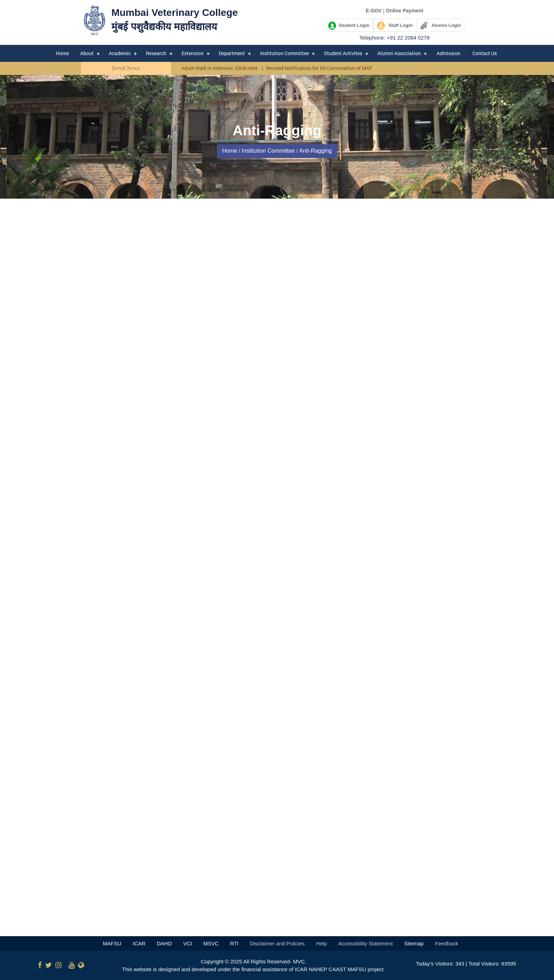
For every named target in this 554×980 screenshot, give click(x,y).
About (87, 53)
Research (156, 53)
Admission (449, 53)
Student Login (349, 25)
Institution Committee (284, 53)
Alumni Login (441, 25)
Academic (120, 53)
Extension (193, 53)
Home (62, 53)
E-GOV (374, 11)
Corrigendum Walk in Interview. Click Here (214, 68)
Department (232, 53)
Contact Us (485, 53)
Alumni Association (399, 53)
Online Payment (405, 11)
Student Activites (343, 53)
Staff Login (395, 25)
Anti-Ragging (316, 151)
